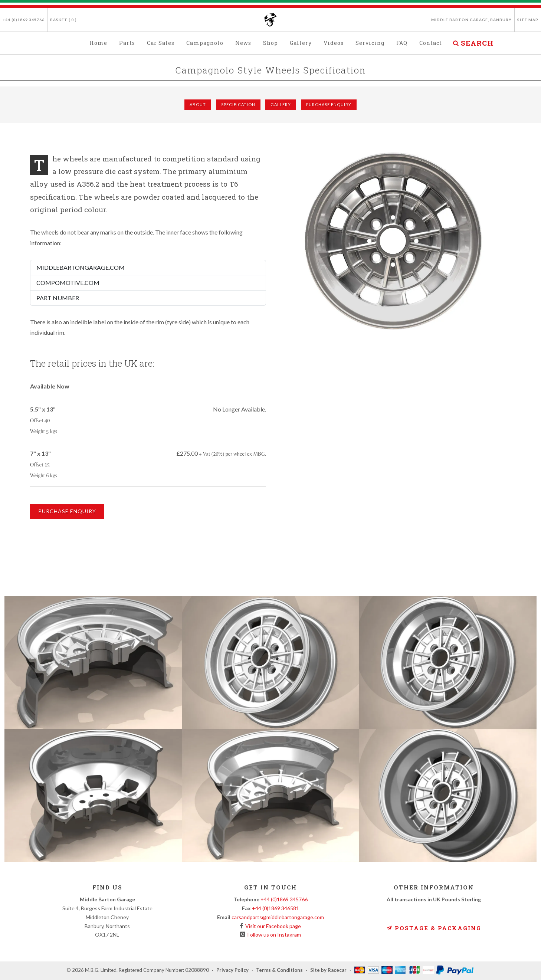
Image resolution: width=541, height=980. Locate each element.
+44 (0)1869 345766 (24, 20)
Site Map (528, 20)
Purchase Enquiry (329, 104)
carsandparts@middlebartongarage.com (278, 917)
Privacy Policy (232, 970)
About (198, 104)
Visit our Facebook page (272, 926)
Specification (238, 104)
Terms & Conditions (279, 970)
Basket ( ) (63, 20)
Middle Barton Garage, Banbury (471, 20)
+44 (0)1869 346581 (276, 908)
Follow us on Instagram (273, 935)
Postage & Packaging (434, 928)
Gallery (281, 104)
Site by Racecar (328, 970)
